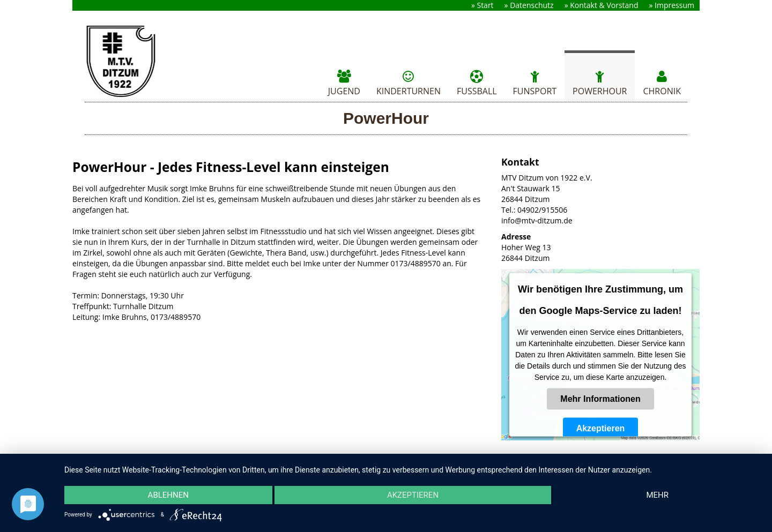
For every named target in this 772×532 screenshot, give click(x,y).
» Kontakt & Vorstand (602, 5)
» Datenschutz (529, 5)
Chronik (662, 82)
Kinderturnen (409, 82)
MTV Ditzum (130, 62)
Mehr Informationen (600, 399)
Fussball (477, 82)
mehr (657, 495)
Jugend (344, 82)
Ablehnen (168, 495)
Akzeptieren (601, 428)
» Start (482, 5)
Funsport (535, 82)
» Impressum (672, 5)
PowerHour (600, 82)
